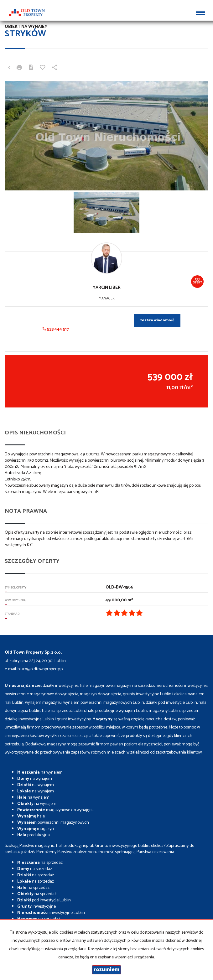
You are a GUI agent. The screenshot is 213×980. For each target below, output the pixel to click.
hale (31, 816)
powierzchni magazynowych (53, 823)
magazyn (36, 829)
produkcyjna (34, 835)
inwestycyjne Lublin (51, 913)
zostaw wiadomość (157, 320)
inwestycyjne (36, 907)
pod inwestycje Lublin (44, 900)
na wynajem (40, 773)
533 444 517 (56, 329)
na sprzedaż (40, 863)
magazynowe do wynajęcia (56, 810)
